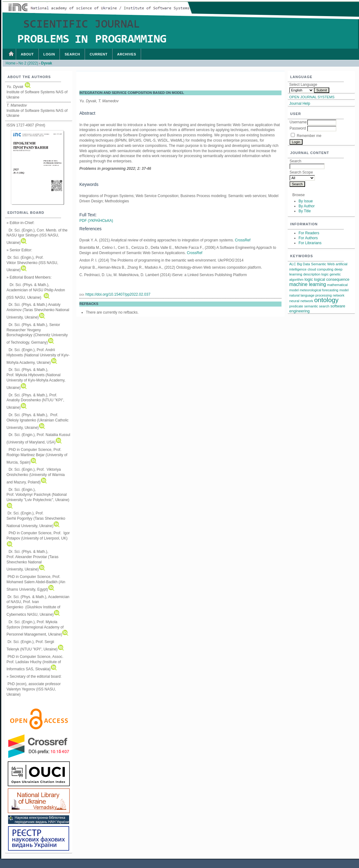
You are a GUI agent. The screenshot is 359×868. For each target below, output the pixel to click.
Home (11, 54)
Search (72, 54)
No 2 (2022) (28, 63)
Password (298, 128)
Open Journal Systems (312, 97)
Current (99, 54)
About (27, 54)
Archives (127, 54)
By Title (305, 211)
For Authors (308, 238)
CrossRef (243, 240)
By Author (307, 206)
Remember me (309, 136)
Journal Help (300, 104)
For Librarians (310, 243)
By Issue (306, 201)
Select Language (303, 85)
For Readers (309, 233)
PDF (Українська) (96, 221)
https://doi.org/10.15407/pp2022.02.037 (118, 294)
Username (298, 122)
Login (49, 54)
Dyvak (46, 63)
